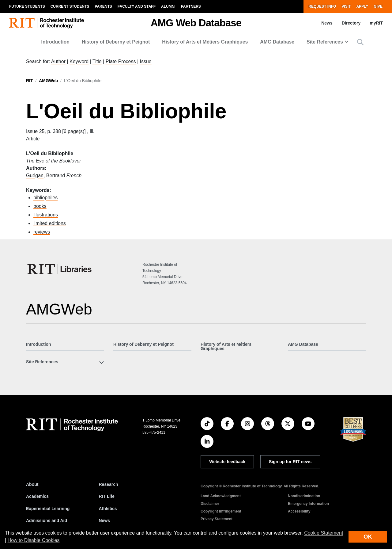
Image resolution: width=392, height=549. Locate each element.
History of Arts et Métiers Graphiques (205, 42)
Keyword (79, 61)
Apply (362, 6)
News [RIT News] (105, 520)
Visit (346, 6)
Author (58, 61)
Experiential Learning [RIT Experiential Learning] (48, 509)
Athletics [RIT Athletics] (108, 509)
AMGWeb (48, 81)
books (40, 206)
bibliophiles (45, 198)
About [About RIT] (32, 484)
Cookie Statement (324, 533)
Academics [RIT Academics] (37, 496)
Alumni (168, 6)
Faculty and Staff (137, 6)
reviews (42, 232)
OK (368, 537)
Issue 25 (35, 131)
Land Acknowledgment (221, 496)
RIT (30, 81)
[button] (360, 42)
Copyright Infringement (221, 511)
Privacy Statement (217, 519)
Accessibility (299, 511)
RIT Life (107, 496)
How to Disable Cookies (34, 540)
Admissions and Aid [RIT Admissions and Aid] (47, 520)
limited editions (50, 223)
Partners (191, 6)
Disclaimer (210, 504)
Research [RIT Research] (109, 484)
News (327, 23)
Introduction (55, 42)
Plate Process (121, 61)
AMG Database (277, 42)
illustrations (46, 215)
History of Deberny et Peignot (116, 42)
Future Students (27, 6)
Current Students (70, 6)
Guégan (35, 175)
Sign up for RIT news (290, 462)
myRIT (376, 23)
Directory (351, 23)
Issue (145, 61)
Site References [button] (325, 42)
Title (97, 61)
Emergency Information (308, 504)
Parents (103, 6)
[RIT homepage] (47, 23)
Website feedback (227, 462)
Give (378, 6)
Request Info (322, 6)
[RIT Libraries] (60, 269)
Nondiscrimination (304, 496)
